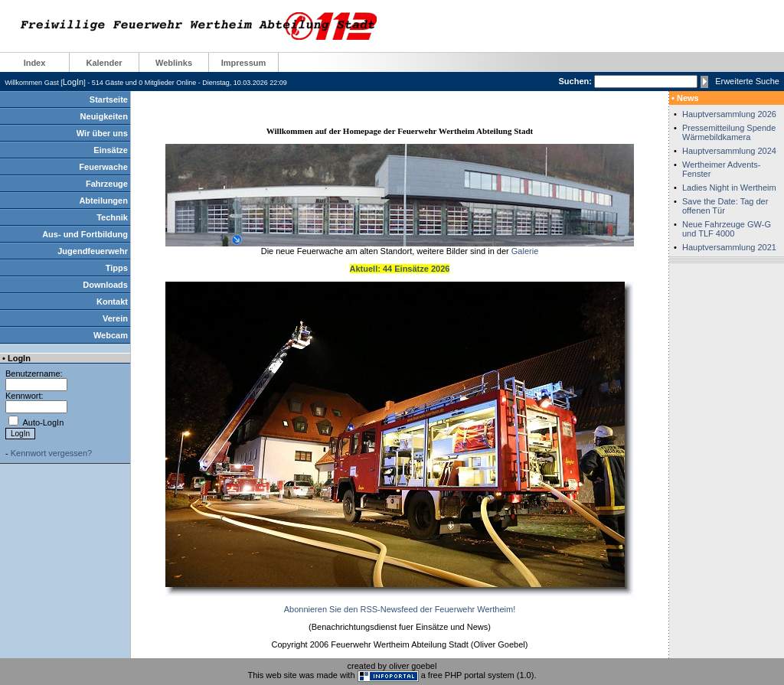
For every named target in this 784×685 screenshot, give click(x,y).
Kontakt (112, 302)
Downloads (105, 285)
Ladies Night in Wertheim (729, 188)
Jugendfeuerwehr (93, 251)
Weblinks (174, 63)
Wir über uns (102, 133)
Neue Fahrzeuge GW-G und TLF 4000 (727, 229)
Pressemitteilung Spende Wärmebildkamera (729, 132)
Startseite (109, 99)
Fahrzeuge (107, 184)
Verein (115, 318)
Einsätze (111, 150)
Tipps (117, 268)
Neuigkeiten (104, 116)
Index (35, 63)
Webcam (111, 335)
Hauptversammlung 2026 (729, 114)
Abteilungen (103, 201)
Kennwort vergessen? (51, 453)
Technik (112, 217)
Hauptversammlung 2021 (729, 247)
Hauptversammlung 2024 (729, 151)
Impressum (244, 63)
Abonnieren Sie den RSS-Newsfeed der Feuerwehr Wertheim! (400, 609)
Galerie (525, 251)
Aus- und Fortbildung (85, 234)
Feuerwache (103, 167)
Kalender (104, 63)
